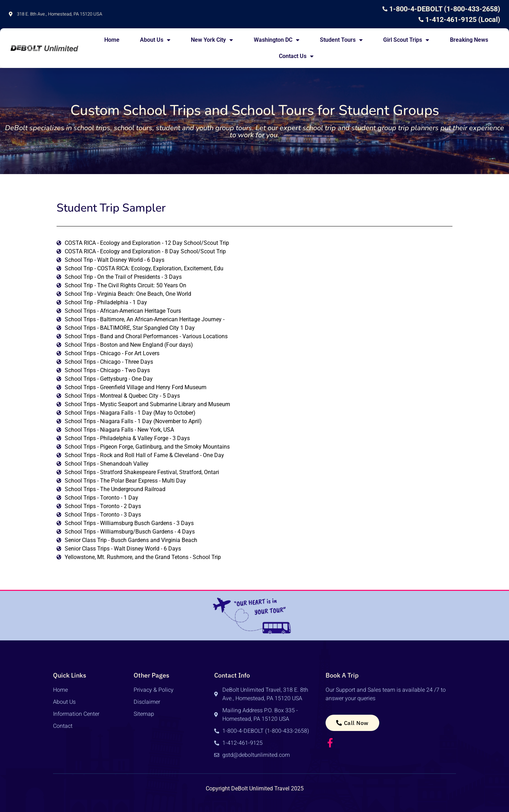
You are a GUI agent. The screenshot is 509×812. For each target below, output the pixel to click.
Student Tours (341, 40)
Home (112, 40)
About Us (155, 40)
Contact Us (296, 56)
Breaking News (469, 40)
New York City (212, 40)
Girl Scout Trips (406, 40)
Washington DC (277, 40)
